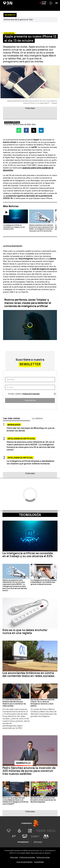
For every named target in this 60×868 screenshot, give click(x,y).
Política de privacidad (27, 857)
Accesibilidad (39, 862)
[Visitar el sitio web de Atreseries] (14, 836)
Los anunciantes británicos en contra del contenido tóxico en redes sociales (28, 674)
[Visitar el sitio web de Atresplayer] (25, 842)
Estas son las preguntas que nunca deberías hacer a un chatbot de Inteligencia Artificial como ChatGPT (15, 801)
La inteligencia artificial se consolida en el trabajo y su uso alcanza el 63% (28, 555)
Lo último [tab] (37, 418)
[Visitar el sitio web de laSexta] (19, 831)
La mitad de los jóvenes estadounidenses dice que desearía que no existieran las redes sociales (14, 703)
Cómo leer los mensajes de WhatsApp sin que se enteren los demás (31, 429)
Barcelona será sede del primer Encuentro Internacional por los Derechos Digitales (43, 800)
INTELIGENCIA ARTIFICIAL (21, 439)
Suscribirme (30, 400)
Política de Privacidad (31, 394)
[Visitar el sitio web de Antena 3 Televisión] (9, 831)
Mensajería (14, 425)
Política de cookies (43, 857)
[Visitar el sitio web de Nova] (41, 831)
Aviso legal (14, 857)
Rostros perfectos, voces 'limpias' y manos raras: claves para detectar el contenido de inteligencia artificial (28, 303)
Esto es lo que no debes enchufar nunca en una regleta (25, 632)
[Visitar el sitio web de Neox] (30, 831)
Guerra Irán (15, 2)
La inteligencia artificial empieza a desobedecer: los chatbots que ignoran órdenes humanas (31, 462)
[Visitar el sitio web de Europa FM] (35, 836)
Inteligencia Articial (20, 458)
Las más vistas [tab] (11, 418)
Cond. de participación (25, 862)
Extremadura (24, 2)
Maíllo (46, 2)
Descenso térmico (36, 2)
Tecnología (30, 515)
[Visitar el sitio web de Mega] (51, 831)
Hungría (7, 2)
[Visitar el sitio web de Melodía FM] (46, 836)
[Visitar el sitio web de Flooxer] (38, 842)
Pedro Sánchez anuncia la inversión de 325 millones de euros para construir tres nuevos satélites (29, 771)
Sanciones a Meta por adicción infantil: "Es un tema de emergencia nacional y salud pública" (43, 703)
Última (44, 7)
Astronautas (53, 2)
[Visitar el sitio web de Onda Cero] (25, 836)
